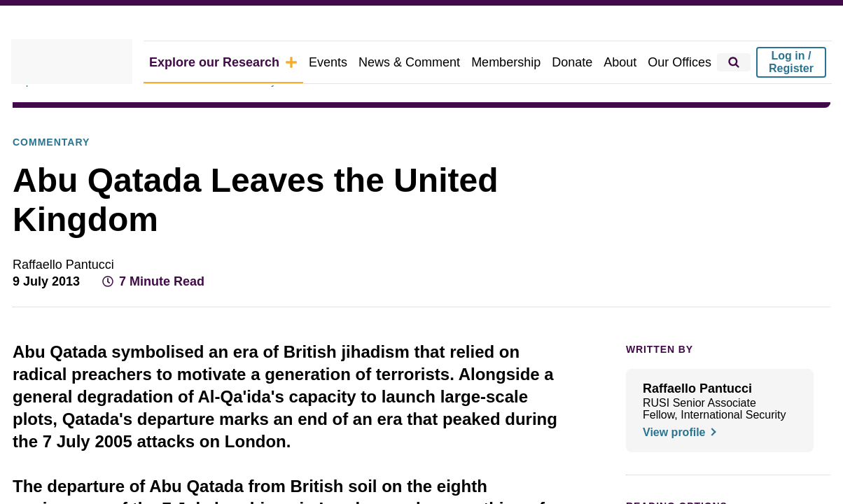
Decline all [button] (480, 296)
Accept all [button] (607, 296)
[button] (227, 297)
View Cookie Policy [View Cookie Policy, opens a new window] (445, 258)
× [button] (679, 183)
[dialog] (421, 252)
